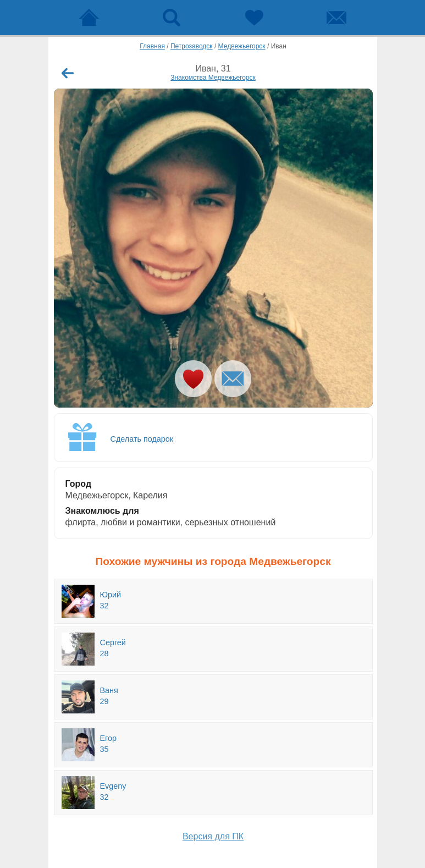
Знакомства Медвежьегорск (213, 78)
